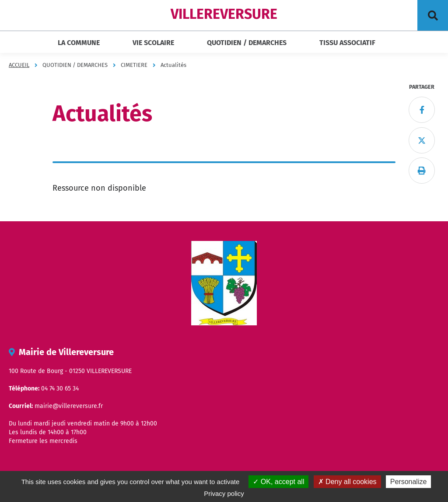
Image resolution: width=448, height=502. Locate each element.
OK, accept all (278, 482)
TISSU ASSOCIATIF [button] (347, 43)
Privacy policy (224, 493)
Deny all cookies (347, 482)
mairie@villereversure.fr (69, 406)
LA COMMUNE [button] (79, 43)
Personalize (409, 482)
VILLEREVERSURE (224, 14)
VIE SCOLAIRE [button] (153, 43)
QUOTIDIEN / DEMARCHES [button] (247, 43)
